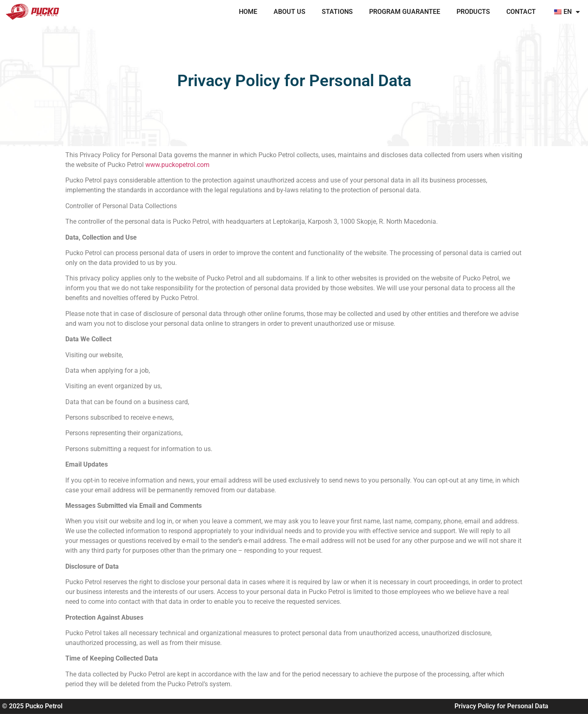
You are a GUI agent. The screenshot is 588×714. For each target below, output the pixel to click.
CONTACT (521, 12)
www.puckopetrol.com (177, 165)
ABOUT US (290, 12)
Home (248, 12)
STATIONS (337, 12)
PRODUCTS (473, 12)
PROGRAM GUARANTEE (405, 12)
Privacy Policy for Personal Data (501, 706)
